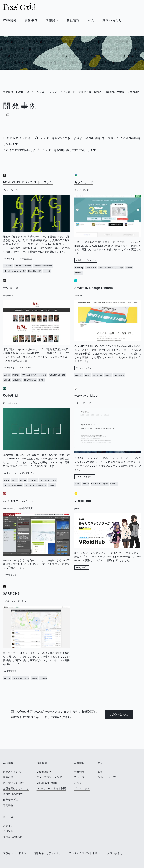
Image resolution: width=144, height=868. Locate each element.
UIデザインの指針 (13, 783)
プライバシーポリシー (16, 853)
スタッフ (79, 783)
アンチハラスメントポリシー (86, 853)
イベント (8, 831)
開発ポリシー (11, 777)
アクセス (79, 777)
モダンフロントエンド (49, 777)
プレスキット (82, 788)
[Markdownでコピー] (8, 115)
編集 (100, 772)
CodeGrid (133, 92)
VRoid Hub (83, 501)
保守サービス (11, 800)
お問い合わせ (112, 20)
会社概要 (79, 772)
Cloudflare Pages (47, 783)
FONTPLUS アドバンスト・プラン (37, 92)
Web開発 (10, 20)
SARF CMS (11, 594)
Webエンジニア (107, 777)
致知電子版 (85, 92)
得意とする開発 (12, 772)
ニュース (8, 817)
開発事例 (31, 20)
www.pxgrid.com (87, 395)
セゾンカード (68, 92)
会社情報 (73, 20)
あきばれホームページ (19, 501)
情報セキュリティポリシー (49, 853)
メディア (8, 826)
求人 (91, 20)
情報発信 (52, 20)
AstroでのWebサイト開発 (51, 788)
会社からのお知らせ (15, 837)
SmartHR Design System (109, 92)
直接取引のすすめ (13, 794)
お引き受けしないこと (16, 788)
